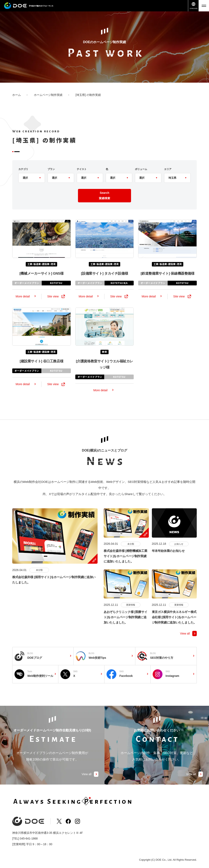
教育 (104, 360)
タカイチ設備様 (104, 282)
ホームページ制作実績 (48, 95)
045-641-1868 (29, 838)
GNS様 (41, 282)
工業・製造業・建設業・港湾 (41, 272)
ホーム (17, 95)
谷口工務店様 (41, 370)
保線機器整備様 (167, 282)
